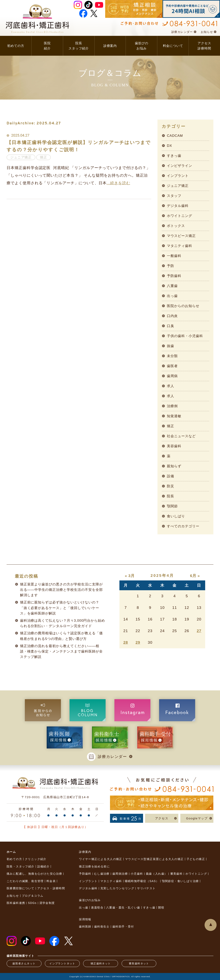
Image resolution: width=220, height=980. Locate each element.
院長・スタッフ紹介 (21, 866)
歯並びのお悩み (142, 46)
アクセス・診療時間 (51, 888)
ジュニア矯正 (178, 186)
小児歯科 (137, 874)
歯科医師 (85, 927)
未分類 (172, 356)
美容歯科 (174, 446)
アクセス (162, 818)
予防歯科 (174, 276)
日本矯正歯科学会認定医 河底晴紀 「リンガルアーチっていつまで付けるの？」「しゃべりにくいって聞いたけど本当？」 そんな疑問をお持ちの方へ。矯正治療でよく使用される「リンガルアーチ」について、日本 (78, 175)
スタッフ (174, 196)
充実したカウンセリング (117, 888)
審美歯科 (177, 874)
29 (138, 642)
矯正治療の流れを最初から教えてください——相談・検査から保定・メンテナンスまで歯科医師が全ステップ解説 (61, 652)
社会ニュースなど (181, 436)
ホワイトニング (180, 216)
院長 (171, 496)
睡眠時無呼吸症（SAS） (142, 881)
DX (170, 146)
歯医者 (172, 366)
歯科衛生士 (102, 927)
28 (126, 642)
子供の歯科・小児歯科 (185, 336)
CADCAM (175, 136)
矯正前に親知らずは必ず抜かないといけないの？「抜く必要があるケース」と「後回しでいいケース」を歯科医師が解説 (60, 608)
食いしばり (176, 516)
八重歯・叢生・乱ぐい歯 (123, 907)
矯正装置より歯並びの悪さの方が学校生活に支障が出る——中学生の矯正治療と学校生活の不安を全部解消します (61, 590)
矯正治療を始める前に (94, 866)
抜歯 (171, 346)
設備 (171, 476)
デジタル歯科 (178, 206)
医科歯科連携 (16, 903)
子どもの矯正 (196, 859)
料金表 (51, 881)
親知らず (174, 466)
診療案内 (110, 46)
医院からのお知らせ (183, 306)
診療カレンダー (182, 32)
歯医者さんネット (24, 963)
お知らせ (207, 32)
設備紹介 (43, 866)
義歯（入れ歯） (157, 874)
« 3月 (130, 576)
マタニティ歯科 (180, 246)
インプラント (178, 176)
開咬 (161, 907)
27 (199, 631)
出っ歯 (172, 296)
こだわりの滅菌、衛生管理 (25, 881)
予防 (171, 266)
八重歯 (172, 286)
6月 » (195, 576)
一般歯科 (174, 256)
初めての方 (16, 46)
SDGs (32, 903)
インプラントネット (62, 963)
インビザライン (180, 166)
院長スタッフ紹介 (79, 46)
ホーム (11, 852)
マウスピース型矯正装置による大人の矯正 (154, 859)
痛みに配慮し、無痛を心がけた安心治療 (34, 874)
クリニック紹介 (36, 859)
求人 (171, 386)
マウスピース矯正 (181, 236)
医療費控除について (21, 888)
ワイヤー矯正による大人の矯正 (101, 859)
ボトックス (176, 226)
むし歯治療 (102, 874)
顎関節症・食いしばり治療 (180, 881)
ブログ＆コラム (33, 896)
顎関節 (172, 506)
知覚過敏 (174, 416)
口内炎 (172, 316)
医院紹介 (47, 46)
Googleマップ (197, 818)
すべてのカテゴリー (183, 526)
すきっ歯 (174, 156)
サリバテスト (146, 888)
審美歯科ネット (139, 963)
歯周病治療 (120, 874)
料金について (173, 46)
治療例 (172, 406)
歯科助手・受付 (123, 927)
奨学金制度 (47, 903)
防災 (171, 486)
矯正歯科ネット (101, 963)
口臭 (171, 326)
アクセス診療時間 (204, 46)
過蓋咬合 (97, 907)
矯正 (171, 426)
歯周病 (172, 376)
